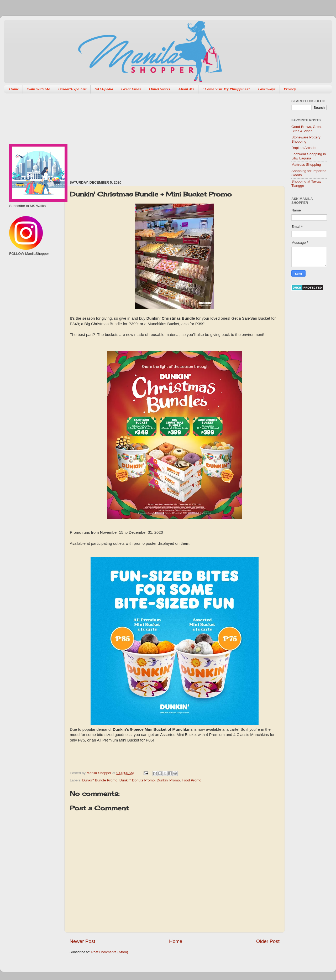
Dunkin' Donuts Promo (137, 780)
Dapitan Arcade (303, 148)
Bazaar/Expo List (72, 89)
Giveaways (267, 89)
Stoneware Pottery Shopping (306, 139)
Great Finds (131, 89)
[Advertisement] (133, 134)
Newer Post (82, 941)
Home (14, 89)
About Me (186, 89)
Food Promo (192, 780)
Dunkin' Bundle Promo (100, 780)
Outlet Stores (160, 89)
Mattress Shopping (306, 165)
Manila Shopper (99, 773)
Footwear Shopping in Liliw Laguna (309, 156)
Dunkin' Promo (168, 780)
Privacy (290, 89)
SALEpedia (104, 89)
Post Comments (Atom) (110, 952)
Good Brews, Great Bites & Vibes (307, 129)
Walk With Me (38, 89)
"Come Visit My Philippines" (226, 89)
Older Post (268, 941)
